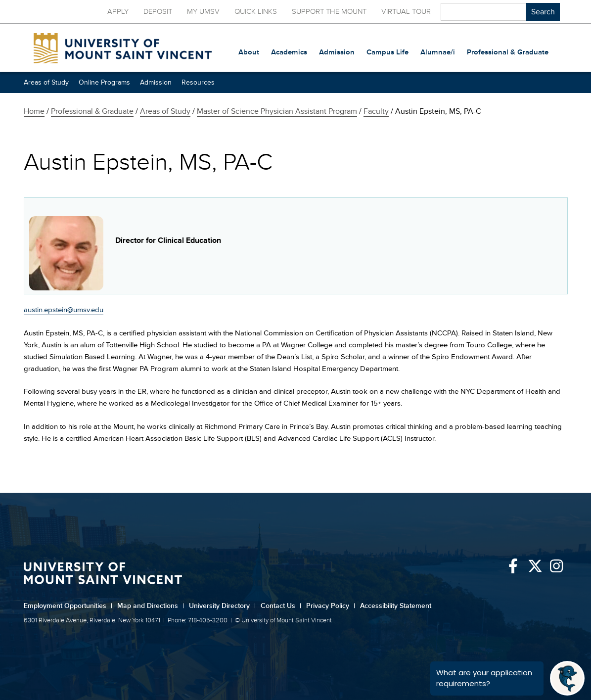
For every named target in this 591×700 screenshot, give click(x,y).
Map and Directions (151, 606)
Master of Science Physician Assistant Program (277, 111)
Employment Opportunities (68, 606)
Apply (118, 12)
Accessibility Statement (396, 606)
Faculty (376, 111)
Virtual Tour (406, 12)
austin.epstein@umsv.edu (64, 310)
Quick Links (256, 12)
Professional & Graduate (92, 111)
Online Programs (104, 82)
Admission (156, 82)
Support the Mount (329, 12)
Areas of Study (46, 82)
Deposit (158, 12)
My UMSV (203, 12)
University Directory (222, 606)
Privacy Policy (331, 606)
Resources (198, 82)
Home (34, 111)
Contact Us (281, 606)
